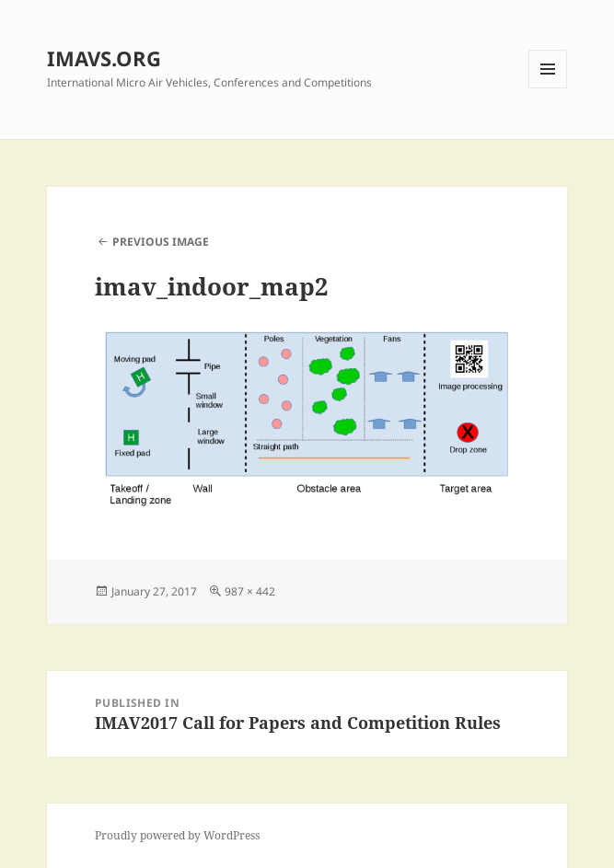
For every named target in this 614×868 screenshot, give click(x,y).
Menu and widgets (548, 88)
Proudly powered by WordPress (177, 835)
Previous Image (161, 242)
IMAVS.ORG (104, 58)
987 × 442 (250, 591)
